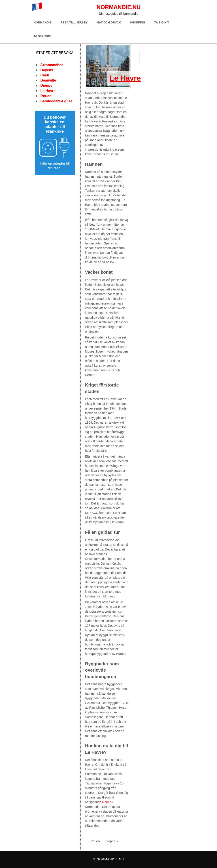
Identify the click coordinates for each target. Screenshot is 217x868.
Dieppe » (112, 841)
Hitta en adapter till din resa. (55, 166)
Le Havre (48, 91)
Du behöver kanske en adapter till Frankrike (55, 124)
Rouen (46, 96)
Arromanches (52, 65)
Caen (45, 75)
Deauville (48, 80)
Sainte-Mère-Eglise (56, 101)
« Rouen (94, 841)
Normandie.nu (118, 7)
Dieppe (46, 85)
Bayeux (47, 70)
